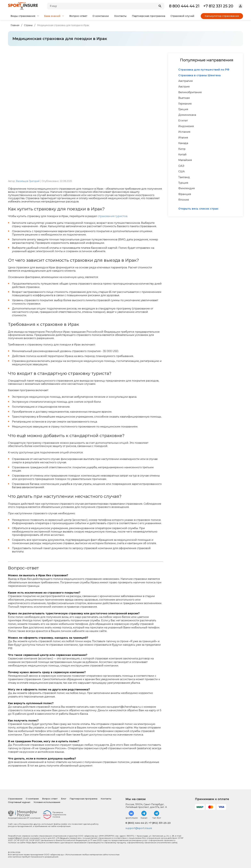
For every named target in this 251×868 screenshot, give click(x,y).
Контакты (120, 16)
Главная (15, 25)
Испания (184, 132)
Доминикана (187, 115)
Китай (182, 155)
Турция (183, 183)
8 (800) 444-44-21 (136, 823)
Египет (183, 121)
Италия (183, 138)
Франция (185, 194)
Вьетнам (184, 98)
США (182, 172)
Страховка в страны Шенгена (199, 75)
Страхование (15, 799)
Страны (28, 25)
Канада (183, 143)
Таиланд (184, 177)
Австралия (186, 81)
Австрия (184, 87)
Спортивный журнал (19, 802)
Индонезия (186, 126)
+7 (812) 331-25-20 (160, 823)
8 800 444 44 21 (184, 6)
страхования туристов (112, 216)
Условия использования (47, 802)
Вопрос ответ (50, 799)
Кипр (182, 149)
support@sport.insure (140, 828)
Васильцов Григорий (28, 181)
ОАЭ (181, 166)
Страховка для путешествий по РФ (204, 70)
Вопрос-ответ (78, 16)
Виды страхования (25, 16)
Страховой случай (182, 16)
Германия (185, 104)
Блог (64, 799)
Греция (183, 109)
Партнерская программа (149, 16)
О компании (101, 16)
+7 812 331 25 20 (218, 6)
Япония (184, 200)
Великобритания (190, 92)
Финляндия (187, 188)
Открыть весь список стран (198, 209)
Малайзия (185, 160)
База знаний (54, 16)
